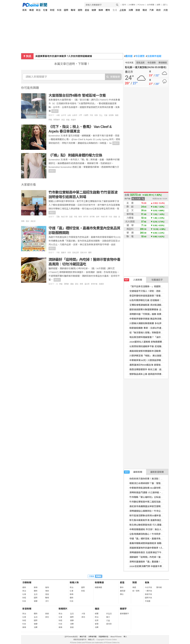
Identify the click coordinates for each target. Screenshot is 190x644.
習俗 (77, 284)
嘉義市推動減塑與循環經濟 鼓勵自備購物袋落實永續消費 (158, 543)
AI (57, 284)
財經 (52, 10)
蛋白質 (87, 284)
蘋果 (81, 284)
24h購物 (132, 5)
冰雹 (58, 115)
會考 (98, 217)
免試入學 (64, 217)
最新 (24, 587)
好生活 (109, 614)
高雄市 (73, 120)
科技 (59, 10)
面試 (27, 221)
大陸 (166, 10)
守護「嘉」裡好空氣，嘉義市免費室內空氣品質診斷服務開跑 (159, 539)
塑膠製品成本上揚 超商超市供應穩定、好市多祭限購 (155, 374)
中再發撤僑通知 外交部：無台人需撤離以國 (151, 529)
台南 (69, 115)
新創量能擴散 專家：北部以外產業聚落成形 (151, 328)
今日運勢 (139, 56)
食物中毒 (94, 284)
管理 (97, 624)
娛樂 (101, 10)
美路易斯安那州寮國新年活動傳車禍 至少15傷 (152, 351)
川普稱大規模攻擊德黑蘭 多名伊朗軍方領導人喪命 (154, 323)
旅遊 (138, 10)
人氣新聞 (133, 280)
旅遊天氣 (148, 594)
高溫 (63, 120)
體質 (90, 253)
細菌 (72, 284)
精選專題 (98, 587)
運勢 (80, 10)
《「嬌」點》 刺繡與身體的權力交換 (75, 155)
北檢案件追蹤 (154, 56)
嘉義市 (63, 253)
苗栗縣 (111, 115)
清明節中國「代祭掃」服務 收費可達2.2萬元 (151, 314)
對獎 (135, 582)
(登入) (165, 5)
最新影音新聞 (157, 472)
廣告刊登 (83, 637)
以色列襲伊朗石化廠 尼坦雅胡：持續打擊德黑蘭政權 (155, 300)
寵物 (47, 587)
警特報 (159, 587)
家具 (69, 253)
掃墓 (61, 284)
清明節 (66, 284)
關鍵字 (123, 609)
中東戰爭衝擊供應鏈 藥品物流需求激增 (149, 319)
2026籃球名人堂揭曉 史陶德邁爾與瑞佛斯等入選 (153, 342)
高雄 (68, 120)
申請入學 (104, 217)
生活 (115, 10)
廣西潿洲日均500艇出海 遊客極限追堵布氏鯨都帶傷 (155, 365)
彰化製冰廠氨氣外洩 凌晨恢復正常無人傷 (150, 520)
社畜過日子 (157, 280)
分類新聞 (27, 582)
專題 (31, 10)
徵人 (125, 637)
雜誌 (145, 10)
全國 (71, 217)
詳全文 (55, 111)
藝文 (108, 617)
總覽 (97, 614)
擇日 (122, 594)
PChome (141, 5)
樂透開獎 (163, 63)
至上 (101, 115)
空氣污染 (83, 253)
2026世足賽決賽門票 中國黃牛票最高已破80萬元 (153, 566)
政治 (38, 10)
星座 (87, 10)
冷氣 (58, 253)
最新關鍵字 (124, 614)
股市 (124, 5)
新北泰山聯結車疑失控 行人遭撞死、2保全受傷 (153, 525)
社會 (45, 10)
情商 (47, 591)
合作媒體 (151, 5)
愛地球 (109, 624)
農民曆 (128, 56)
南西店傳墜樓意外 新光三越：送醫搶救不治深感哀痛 (155, 369)
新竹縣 (92, 217)
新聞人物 (74, 582)
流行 (47, 601)
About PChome (116, 637)
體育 (108, 10)
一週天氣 (148, 591)
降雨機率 (57, 120)
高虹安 (33, 221)
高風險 (101, 284)
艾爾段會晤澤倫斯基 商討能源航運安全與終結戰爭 (154, 305)
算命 (122, 587)
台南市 (75, 115)
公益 (108, 620)
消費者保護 (92, 637)
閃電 (50, 120)
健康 (94, 10)
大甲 (80, 115)
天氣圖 (148, 601)
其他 (47, 617)
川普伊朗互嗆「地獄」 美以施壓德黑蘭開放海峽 (153, 356)
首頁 (24, 10)
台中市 (63, 115)
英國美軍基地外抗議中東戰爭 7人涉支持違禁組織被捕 (64, 56)
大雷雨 (86, 115)
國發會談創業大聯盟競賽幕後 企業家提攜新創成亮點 (155, 310)
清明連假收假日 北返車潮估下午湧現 (148, 552)
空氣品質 (140, 63)
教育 (80, 217)
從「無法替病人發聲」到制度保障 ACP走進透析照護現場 (158, 333)
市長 (75, 217)
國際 (66, 10)
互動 (58, 217)
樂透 (134, 587)
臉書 (115, 217)
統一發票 (136, 591)
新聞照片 (63, 609)
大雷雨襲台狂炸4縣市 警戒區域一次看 (77, 95)
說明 (158, 5)
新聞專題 (99, 582)
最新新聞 (133, 472)
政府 (159, 10)
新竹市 (86, 217)
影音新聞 (27, 609)
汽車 (152, 10)
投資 (97, 620)
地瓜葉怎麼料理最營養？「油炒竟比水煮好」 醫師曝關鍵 (158, 337)
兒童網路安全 (103, 637)
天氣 (91, 115)
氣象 (96, 115)
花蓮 (106, 115)
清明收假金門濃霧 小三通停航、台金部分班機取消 (154, 492)
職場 (73, 10)
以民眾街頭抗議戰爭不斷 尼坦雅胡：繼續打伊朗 (153, 346)
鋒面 (117, 115)
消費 (131, 10)
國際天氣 (148, 598)
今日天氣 (129, 63)
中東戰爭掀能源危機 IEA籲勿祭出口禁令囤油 (152, 488)
